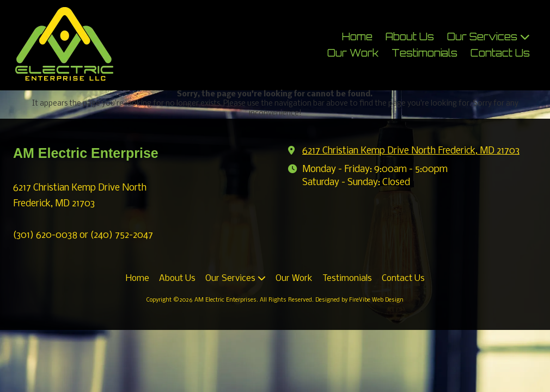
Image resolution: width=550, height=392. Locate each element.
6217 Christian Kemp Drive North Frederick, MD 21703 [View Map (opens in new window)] (411, 151)
